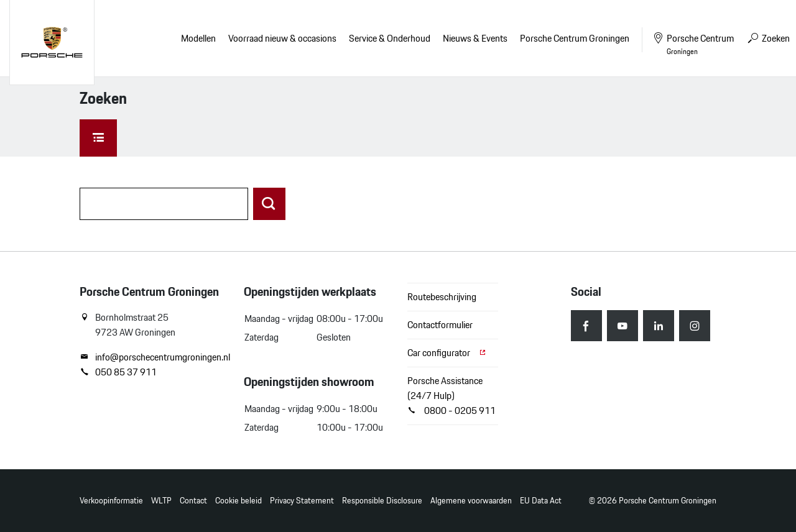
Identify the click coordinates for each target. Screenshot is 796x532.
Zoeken (768, 38)
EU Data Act (541, 501)
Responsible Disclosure (382, 501)
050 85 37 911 (118, 372)
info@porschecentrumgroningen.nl (152, 357)
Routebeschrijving (442, 297)
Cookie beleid (238, 501)
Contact (193, 501)
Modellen (198, 38)
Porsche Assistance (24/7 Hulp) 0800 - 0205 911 (451, 396)
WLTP (161, 501)
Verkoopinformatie (111, 501)
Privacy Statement (302, 501)
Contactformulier (440, 325)
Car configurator (447, 353)
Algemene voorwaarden (471, 501)
